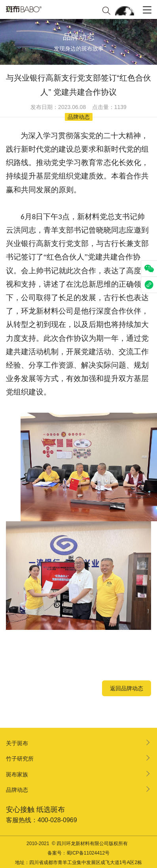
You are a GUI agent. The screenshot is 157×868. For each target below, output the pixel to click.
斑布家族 (17, 774)
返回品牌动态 (127, 688)
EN (130, 10)
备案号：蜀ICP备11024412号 (78, 853)
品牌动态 (17, 790)
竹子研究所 (20, 759)
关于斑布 (17, 743)
